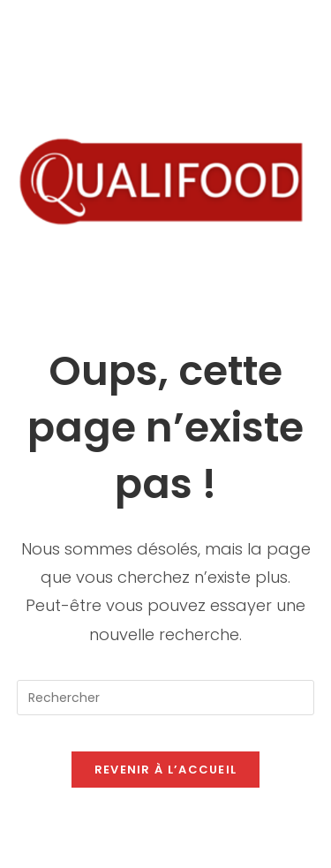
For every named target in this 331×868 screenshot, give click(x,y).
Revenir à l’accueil (166, 770)
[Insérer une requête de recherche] (166, 698)
